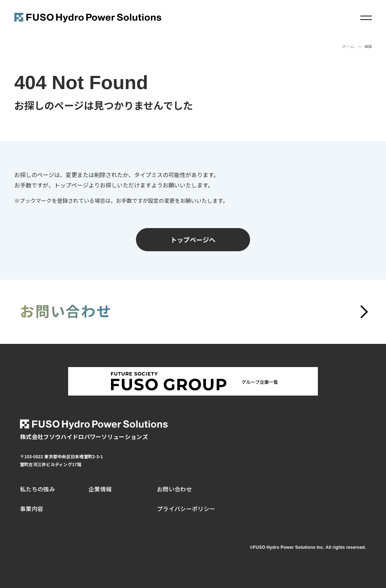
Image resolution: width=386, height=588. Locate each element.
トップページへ (193, 239)
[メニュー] (366, 18)
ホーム (348, 47)
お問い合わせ (174, 489)
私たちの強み (37, 489)
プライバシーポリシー (186, 509)
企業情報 (100, 489)
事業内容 (32, 509)
